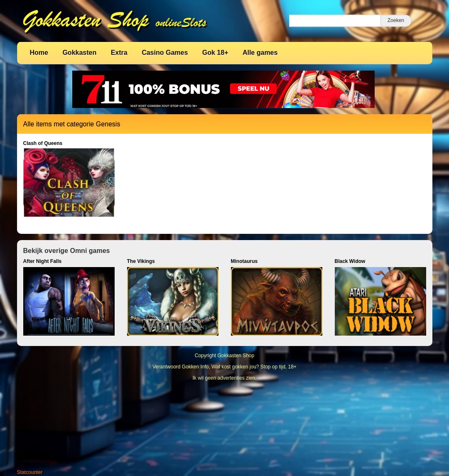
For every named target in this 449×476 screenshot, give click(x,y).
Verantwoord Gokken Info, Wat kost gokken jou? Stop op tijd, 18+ (224, 367)
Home (39, 53)
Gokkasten (79, 53)
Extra (119, 53)
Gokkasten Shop (236, 356)
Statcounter (30, 472)
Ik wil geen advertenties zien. (224, 378)
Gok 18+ (215, 53)
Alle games (260, 53)
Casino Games (165, 53)
